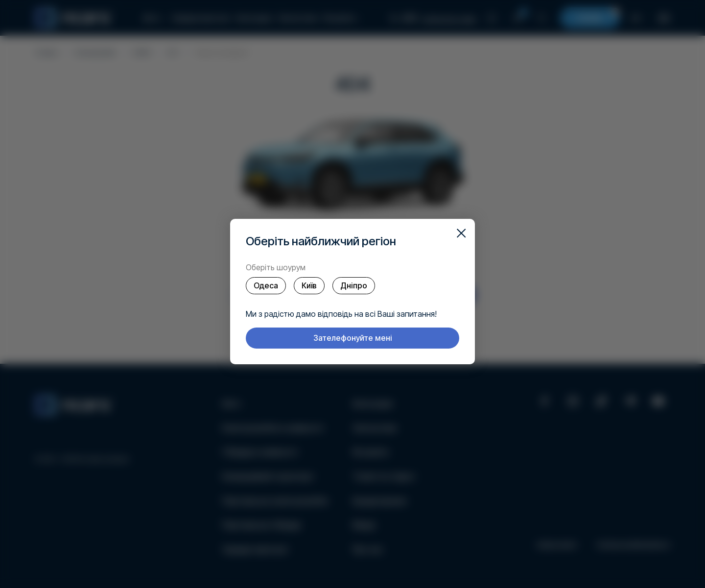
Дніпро (354, 285)
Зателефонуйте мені (353, 338)
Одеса (266, 285)
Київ (309, 285)
